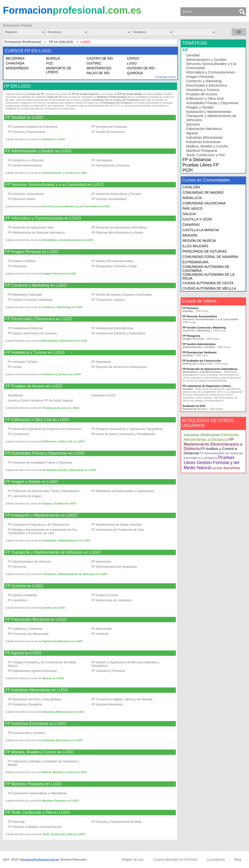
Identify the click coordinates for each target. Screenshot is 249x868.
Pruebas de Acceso (202, 94)
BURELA (53, 58)
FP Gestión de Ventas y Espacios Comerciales (122, 295)
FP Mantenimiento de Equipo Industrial (117, 525)
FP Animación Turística (23, 362)
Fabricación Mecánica (204, 129)
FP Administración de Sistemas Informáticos (36, 233)
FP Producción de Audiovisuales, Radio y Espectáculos (44, 491)
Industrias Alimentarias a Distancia (211, 437)
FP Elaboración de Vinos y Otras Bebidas (35, 699)
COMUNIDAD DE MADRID (203, 192)
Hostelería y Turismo (203, 90)
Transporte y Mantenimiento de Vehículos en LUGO (75, 574)
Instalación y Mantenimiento (209, 112)
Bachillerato (15, 395)
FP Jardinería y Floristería (108, 671)
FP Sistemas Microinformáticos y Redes (117, 233)
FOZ (50, 63)
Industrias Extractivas (203, 142)
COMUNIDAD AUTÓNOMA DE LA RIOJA (208, 276)
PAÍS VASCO (192, 209)
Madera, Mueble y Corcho (207, 146)
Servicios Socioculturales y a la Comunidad (211, 66)
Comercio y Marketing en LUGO (62, 307)
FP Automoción (101, 562)
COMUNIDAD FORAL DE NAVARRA (210, 257)
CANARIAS (191, 225)
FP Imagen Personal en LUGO (32, 252)
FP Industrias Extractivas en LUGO (36, 724)
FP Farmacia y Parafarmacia (26, 132)
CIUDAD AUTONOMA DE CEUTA (208, 283)
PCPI (187, 170)
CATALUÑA (191, 187)
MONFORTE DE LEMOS (59, 70)
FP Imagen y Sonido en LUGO (32, 482)
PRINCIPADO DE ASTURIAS (205, 251)
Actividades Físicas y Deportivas (212, 103)
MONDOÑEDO (17, 68)
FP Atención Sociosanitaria (109, 199)
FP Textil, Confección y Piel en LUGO (38, 813)
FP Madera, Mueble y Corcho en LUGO (40, 752)
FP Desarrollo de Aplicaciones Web (31, 228)
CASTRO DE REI (100, 58)
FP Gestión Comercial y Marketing (30, 300)
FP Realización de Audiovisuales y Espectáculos (123, 491)
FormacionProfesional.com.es (40, 859)
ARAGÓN (190, 235)
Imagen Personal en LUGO (59, 274)
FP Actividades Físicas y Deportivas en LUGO (45, 453)
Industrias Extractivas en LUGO (62, 740)
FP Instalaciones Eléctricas (25, 328)
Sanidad (193, 55)
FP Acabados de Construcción (202, 361)
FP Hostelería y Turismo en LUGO (35, 353)
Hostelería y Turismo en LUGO (62, 374)
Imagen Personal (200, 77)
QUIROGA (135, 73)
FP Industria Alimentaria (107, 704)
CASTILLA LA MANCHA (201, 230)
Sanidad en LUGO (54, 139)
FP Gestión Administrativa (25, 165)
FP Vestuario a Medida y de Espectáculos (35, 827)
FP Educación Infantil (22, 199)
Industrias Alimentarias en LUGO (63, 712)
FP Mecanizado (102, 629)
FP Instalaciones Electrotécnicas (112, 328)
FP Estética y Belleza (22, 261)
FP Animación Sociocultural (26, 194)
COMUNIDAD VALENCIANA (204, 203)
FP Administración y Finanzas (111, 165)
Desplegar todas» (166, 77)
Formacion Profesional (23, 42)
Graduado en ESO (103, 395)
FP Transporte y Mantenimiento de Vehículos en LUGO (53, 552)
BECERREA (15, 58)
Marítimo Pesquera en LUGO (60, 801)
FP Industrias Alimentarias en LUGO (37, 690)
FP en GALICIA (61, 42)
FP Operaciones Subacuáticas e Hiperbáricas (37, 793)
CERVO (133, 58)
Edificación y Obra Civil (205, 98)
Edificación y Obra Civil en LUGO (63, 441)
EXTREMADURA (195, 262)
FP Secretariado (102, 160)
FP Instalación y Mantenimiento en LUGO (41, 515)
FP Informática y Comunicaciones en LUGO (43, 218)
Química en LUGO (54, 608)
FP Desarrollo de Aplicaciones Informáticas (119, 228)
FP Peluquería (17, 266)
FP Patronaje (16, 822)
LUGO (132, 63)
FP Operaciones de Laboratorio (112, 600)
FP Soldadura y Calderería (25, 629)
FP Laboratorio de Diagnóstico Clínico (207, 386)
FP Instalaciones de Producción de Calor (118, 530)
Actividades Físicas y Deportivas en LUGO (69, 470)
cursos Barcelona (226, 468)
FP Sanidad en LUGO (24, 118)
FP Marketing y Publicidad (25, 295)
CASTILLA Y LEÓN (197, 219)
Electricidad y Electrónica (206, 85)
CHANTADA (15, 63)
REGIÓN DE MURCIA (199, 241)
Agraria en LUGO (53, 678)
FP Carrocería (17, 567)
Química (193, 124)
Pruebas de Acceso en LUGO (61, 408)
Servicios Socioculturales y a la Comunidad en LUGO (76, 206)
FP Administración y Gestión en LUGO (39, 151)
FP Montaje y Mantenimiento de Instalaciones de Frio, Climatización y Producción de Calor (43, 531)
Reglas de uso (133, 859)
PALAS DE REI (98, 73)
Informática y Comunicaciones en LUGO (68, 240)
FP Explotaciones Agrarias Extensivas (32, 671)
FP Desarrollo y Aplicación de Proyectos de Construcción (45, 429)
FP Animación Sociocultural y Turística (116, 194)
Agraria (192, 133)
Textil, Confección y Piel (205, 155)
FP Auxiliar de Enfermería (108, 132)
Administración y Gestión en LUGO (65, 173)
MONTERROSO (99, 68)
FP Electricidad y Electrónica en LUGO (39, 319)
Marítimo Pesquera (201, 151)
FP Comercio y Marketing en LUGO (36, 285)
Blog (238, 859)
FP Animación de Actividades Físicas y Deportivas (40, 463)
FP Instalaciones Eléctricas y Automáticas (118, 333)
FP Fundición (100, 634)
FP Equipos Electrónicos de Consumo (32, 333)
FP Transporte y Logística (108, 300)
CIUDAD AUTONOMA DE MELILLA (209, 288)
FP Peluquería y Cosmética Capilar (114, 266)
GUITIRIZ (94, 63)
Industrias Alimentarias (204, 137)
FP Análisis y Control (105, 595)
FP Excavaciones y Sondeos (26, 733)
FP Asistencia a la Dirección (26, 160)
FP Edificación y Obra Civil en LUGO (37, 420)
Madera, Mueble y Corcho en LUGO (65, 772)
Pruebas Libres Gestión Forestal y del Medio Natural (211, 463)
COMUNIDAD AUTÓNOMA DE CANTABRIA (206, 269)
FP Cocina (15, 367)
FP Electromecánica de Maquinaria (114, 567)
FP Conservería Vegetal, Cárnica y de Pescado (122, 699)
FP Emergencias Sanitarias (109, 127)
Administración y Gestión (206, 59)
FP (185, 50)
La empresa (216, 859)
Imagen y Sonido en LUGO (59, 503)
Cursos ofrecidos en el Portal (175, 859)
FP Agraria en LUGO (23, 653)
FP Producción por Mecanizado (28, 634)
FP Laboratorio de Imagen (25, 496)
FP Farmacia (190, 308)
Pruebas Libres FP (200, 165)
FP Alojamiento (101, 362)
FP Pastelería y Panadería (25, 704)
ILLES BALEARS (195, 246)
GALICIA (189, 214)
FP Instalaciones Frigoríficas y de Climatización (38, 525)
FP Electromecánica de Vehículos (30, 562)
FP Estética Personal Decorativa (112, 261)
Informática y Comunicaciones (210, 72)
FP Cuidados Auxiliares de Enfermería (32, 127)
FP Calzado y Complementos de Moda (116, 822)
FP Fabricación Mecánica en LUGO (36, 620)
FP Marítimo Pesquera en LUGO (34, 784)
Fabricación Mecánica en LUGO (62, 641)
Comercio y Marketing (204, 81)
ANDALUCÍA (192, 198)
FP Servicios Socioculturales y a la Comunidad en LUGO (54, 185)
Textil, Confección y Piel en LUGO (64, 834)
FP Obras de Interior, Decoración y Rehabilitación (123, 434)
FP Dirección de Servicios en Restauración (119, 367)
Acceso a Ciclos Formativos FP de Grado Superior (40, 401)
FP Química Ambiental (22, 595)
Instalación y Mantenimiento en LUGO (66, 540)
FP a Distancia (197, 160)
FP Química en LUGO (24, 586)
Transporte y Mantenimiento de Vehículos (211, 118)
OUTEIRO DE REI (141, 68)
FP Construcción (18, 434)
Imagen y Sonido (200, 107)
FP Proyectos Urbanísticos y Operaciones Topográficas (127, 429)
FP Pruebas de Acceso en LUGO (34, 386)
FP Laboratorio (17, 600)
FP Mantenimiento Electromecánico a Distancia (213, 444)
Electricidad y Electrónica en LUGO (65, 341)
